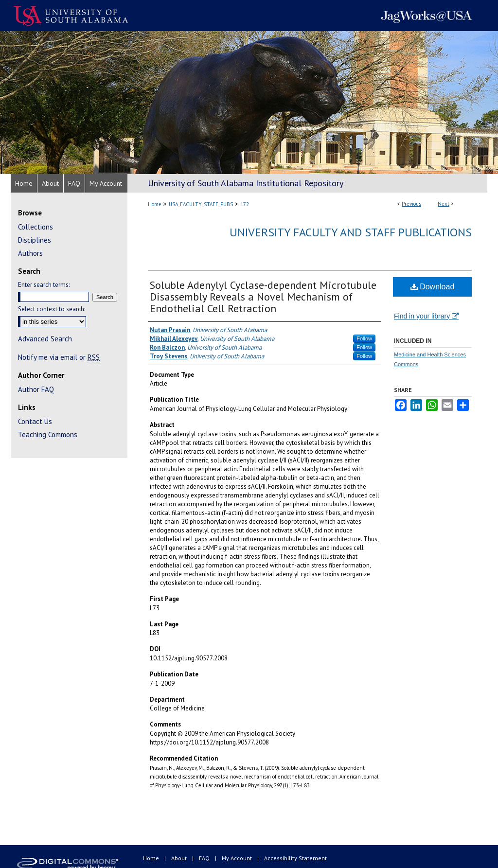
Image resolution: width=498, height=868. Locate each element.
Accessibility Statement (295, 858)
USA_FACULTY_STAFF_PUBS (201, 204)
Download (433, 287)
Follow (364, 338)
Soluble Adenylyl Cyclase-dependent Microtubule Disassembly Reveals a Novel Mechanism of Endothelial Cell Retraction (263, 297)
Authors (30, 253)
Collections (36, 227)
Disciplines (35, 240)
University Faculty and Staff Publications (351, 232)
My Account (238, 858)
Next (444, 204)
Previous (411, 204)
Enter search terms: (44, 285)
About (180, 858)
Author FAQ (36, 389)
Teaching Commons (48, 434)
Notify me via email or (59, 357)
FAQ (205, 858)
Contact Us (35, 421)
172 (245, 204)
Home (155, 204)
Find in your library (426, 316)
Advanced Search (45, 339)
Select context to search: (52, 309)
